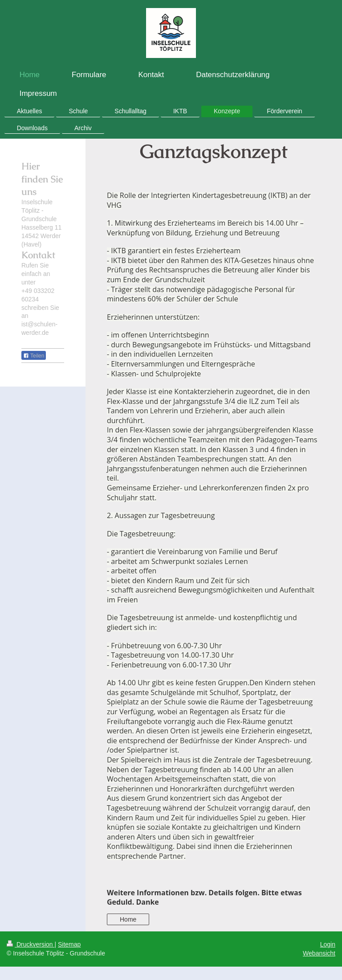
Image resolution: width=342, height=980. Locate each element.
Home (128, 919)
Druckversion (31, 944)
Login (328, 944)
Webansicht (319, 953)
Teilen (34, 356)
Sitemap (69, 944)
